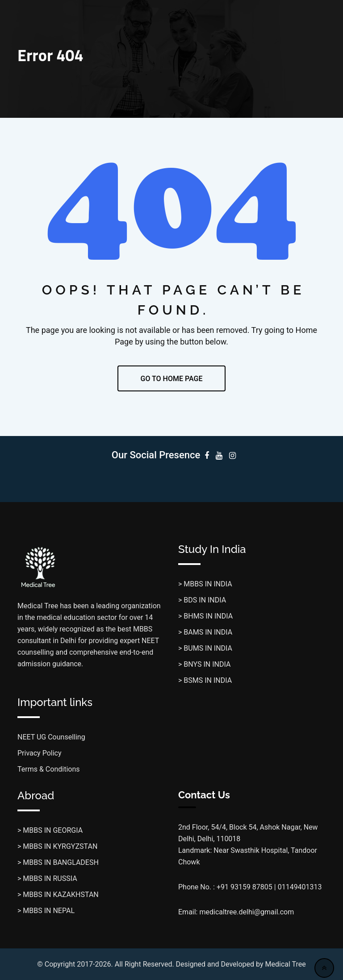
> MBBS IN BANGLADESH (58, 862)
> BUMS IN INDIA (205, 648)
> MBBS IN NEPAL (46, 911)
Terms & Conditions (49, 769)
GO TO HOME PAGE (172, 379)
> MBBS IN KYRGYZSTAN (57, 846)
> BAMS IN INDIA (205, 632)
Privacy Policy (40, 753)
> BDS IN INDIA (202, 600)
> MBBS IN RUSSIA (47, 878)
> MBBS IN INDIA (205, 584)
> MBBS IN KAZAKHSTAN (58, 895)
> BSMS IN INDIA (205, 680)
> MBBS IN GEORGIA (50, 830)
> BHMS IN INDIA (205, 616)
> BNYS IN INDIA (204, 664)
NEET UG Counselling (51, 737)
